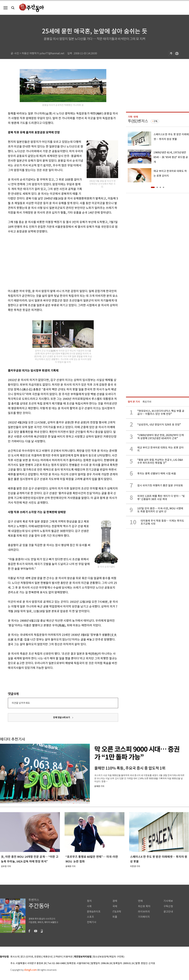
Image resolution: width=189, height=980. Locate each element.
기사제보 (168, 901)
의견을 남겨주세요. (21, 703)
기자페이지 (144, 917)
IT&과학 (117, 912)
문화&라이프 (94, 912)
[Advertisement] (49, 261)
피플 (115, 917)
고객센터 (58, 957)
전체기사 (92, 922)
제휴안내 (48, 957)
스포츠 (90, 917)
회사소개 (15, 957)
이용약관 (68, 957)
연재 (140, 901)
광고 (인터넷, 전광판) (31, 957)
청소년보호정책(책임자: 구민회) (109, 957)
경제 (115, 901)
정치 (89, 901)
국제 (115, 906)
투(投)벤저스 (138, 121)
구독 (155, 121)
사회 (89, 906)
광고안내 (168, 912)
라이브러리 (144, 912)
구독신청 (168, 906)
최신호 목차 (144, 906)
